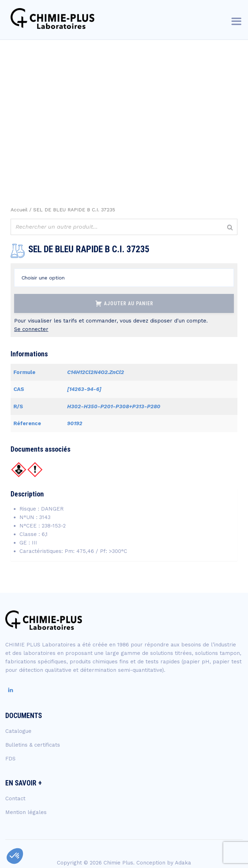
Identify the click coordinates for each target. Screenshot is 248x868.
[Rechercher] (230, 228)
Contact (15, 798)
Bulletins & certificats (33, 745)
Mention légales (26, 812)
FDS (10, 759)
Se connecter (31, 329)
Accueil (19, 210)
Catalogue (18, 731)
